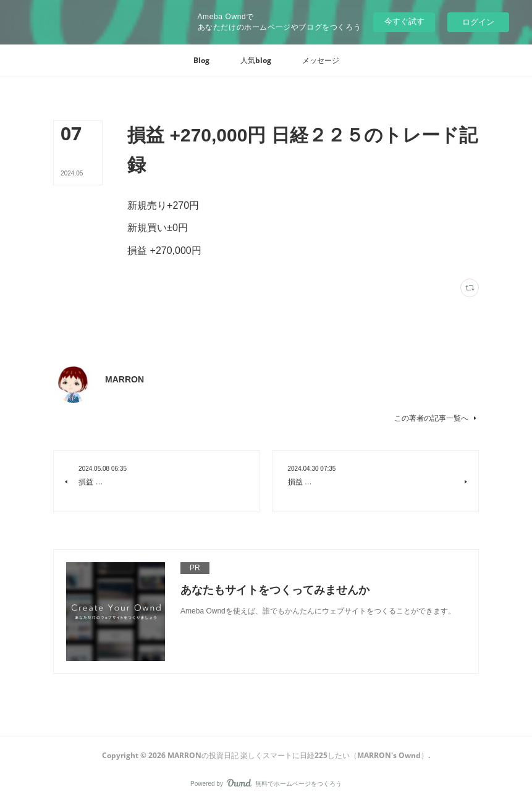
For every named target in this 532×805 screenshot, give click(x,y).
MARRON (125, 379)
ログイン (478, 22)
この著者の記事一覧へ (437, 418)
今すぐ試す (404, 21)
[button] (201, 61)
